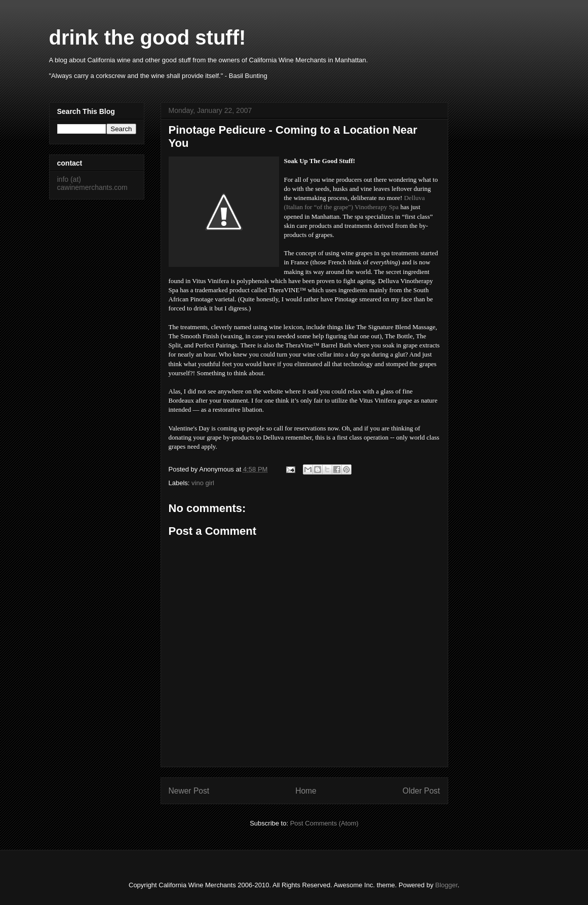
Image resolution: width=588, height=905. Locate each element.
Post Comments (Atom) (324, 823)
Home (306, 791)
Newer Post (189, 791)
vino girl (203, 483)
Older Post (421, 791)
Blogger (446, 885)
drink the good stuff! (148, 37)
